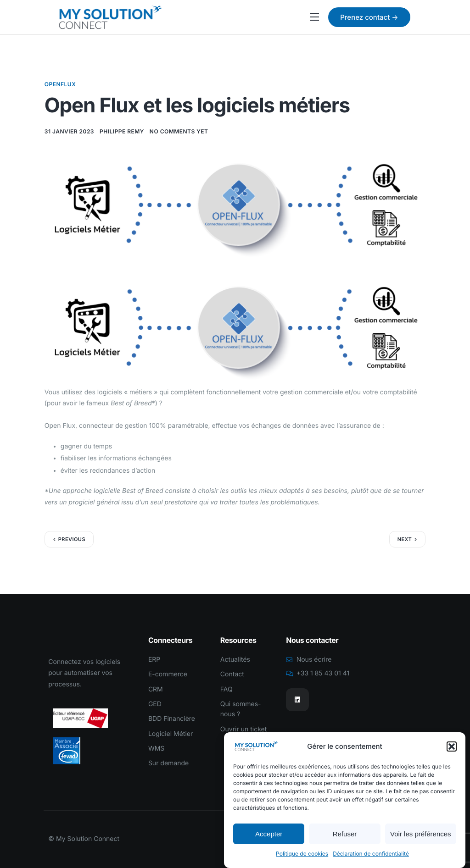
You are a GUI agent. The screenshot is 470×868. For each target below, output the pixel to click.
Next (405, 539)
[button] (452, 747)
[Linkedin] (297, 700)
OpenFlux (60, 84)
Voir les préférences (421, 834)
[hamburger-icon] (314, 17)
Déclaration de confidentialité (371, 854)
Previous (72, 539)
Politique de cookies (302, 854)
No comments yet (179, 131)
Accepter (269, 834)
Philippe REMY (122, 131)
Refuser (345, 834)
